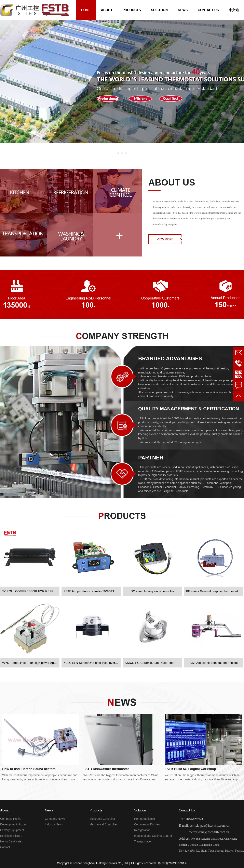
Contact (5, 847)
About (4, 810)
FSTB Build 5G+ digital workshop (190, 769)
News (49, 810)
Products (96, 810)
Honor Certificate (11, 841)
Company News (55, 819)
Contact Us (187, 810)
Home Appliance (145, 819)
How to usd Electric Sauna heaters (29, 769)
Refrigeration (142, 830)
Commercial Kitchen (147, 824)
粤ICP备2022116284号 (172, 863)
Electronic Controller (102, 819)
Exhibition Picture (11, 836)
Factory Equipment (12, 830)
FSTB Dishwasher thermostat (106, 769)
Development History (13, 824)
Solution (140, 810)
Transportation (143, 841)
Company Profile (11, 819)
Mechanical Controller (103, 824)
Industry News (54, 824)
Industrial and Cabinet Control (153, 836)
